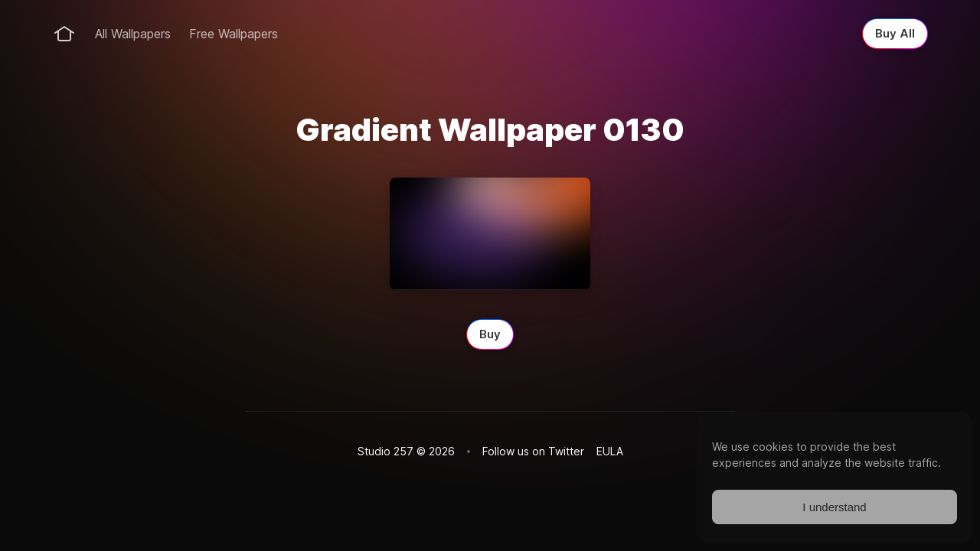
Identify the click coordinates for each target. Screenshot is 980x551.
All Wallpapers (133, 34)
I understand (834, 507)
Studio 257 (385, 451)
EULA (610, 451)
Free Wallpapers (234, 34)
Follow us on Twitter (533, 451)
